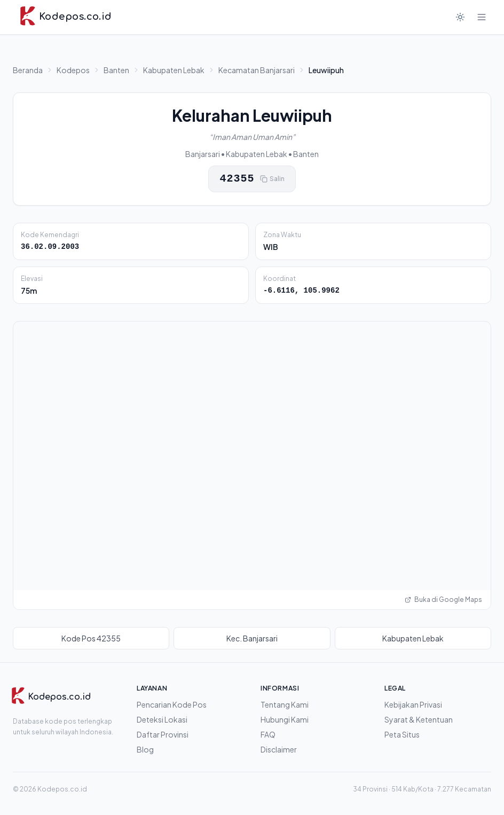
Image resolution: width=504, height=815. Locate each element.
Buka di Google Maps (443, 600)
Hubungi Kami (285, 719)
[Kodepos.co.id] (51, 697)
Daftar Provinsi (163, 734)
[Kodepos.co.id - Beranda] (65, 17)
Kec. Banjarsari (252, 638)
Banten (116, 70)
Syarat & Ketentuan (419, 719)
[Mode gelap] (460, 17)
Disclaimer (279, 749)
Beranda (28, 70)
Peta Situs (402, 734)
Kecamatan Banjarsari (257, 70)
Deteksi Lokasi (162, 719)
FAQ (268, 734)
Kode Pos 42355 (91, 638)
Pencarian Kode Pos (172, 704)
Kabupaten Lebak (174, 70)
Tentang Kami (285, 704)
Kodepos (73, 70)
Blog (145, 749)
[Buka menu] (482, 17)
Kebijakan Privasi (413, 704)
